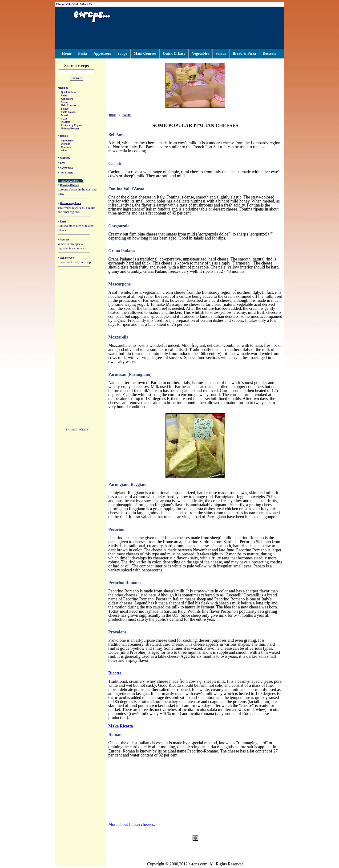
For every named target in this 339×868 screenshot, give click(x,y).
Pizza (64, 119)
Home (67, 53)
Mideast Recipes (70, 129)
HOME (113, 115)
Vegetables (200, 53)
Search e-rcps (81, 66)
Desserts (269, 53)
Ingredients (67, 141)
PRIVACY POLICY (77, 430)
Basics (64, 137)
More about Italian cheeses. (132, 824)
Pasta (83, 53)
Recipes (64, 89)
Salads (221, 53)
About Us (86, 4)
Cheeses (66, 148)
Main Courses (145, 53)
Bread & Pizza (244, 53)
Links (63, 222)
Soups (122, 53)
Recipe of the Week (68, 4)
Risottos (66, 123)
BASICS (127, 115)
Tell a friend (67, 173)
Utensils (66, 145)
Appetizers (102, 53)
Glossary (65, 159)
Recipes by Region (71, 126)
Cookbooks (67, 168)
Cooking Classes (70, 186)
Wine (64, 151)
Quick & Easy (174, 53)
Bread (64, 116)
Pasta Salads (68, 113)
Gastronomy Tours (71, 204)
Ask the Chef (67, 258)
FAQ (63, 163)
